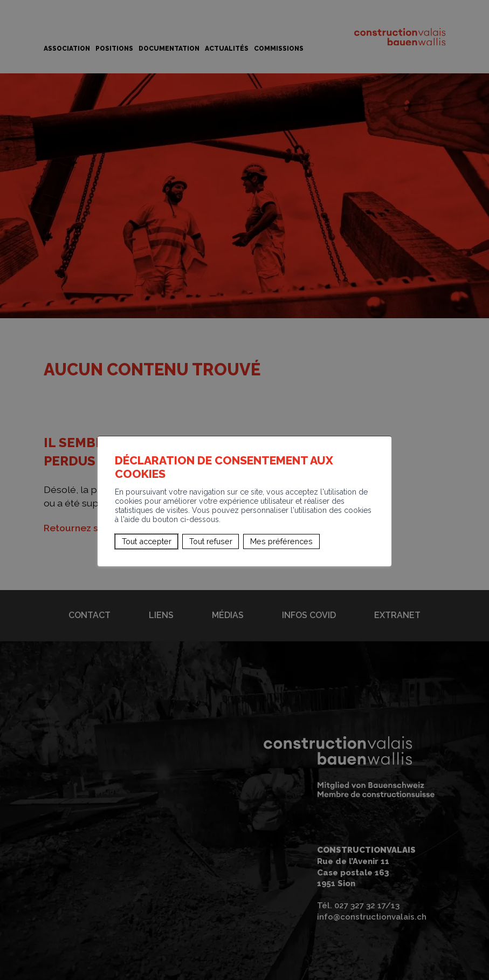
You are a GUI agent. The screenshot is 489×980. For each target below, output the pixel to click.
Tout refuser (211, 541)
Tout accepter (147, 541)
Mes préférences (281, 541)
